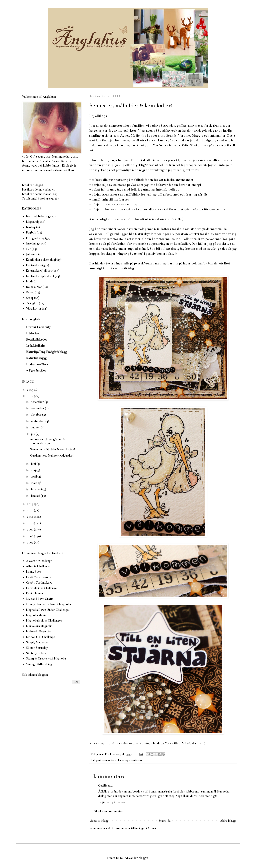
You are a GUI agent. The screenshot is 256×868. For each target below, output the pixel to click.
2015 (30, 390)
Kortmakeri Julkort (39, 271)
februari (37, 489)
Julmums (32, 254)
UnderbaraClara (37, 364)
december (38, 402)
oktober (36, 415)
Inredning (32, 243)
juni (34, 464)
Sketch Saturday (37, 648)
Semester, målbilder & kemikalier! (52, 449)
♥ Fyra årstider (36, 370)
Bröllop (31, 227)
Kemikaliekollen (37, 340)
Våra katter (34, 309)
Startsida (164, 821)
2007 (30, 542)
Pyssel (30, 292)
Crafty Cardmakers (39, 583)
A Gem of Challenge (39, 561)
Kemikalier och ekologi (115, 760)
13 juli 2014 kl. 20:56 (112, 802)
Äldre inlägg (228, 821)
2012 (30, 510)
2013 (30, 504)
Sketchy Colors (36, 653)
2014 (30, 396)
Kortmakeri (137, 760)
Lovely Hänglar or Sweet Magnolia (48, 604)
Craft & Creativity (38, 327)
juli (33, 434)
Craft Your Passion (38, 577)
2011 (30, 517)
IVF (29, 249)
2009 (30, 529)
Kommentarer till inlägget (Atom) (134, 828)
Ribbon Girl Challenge (40, 637)
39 (54, 190)
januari (36, 496)
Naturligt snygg (36, 358)
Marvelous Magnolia (39, 626)
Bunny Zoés (33, 572)
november (38, 408)
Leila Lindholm (36, 346)
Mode (30, 281)
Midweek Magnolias (39, 631)
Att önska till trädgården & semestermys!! (47, 441)
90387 (55, 199)
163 (55, 194)
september (38, 421)
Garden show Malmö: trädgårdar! (52, 456)
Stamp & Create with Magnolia (46, 658)
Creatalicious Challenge (41, 588)
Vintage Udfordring (39, 664)
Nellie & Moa (34, 287)
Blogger (143, 858)
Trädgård (32, 303)
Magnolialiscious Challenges (44, 621)
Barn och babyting (38, 216)
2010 (30, 523)
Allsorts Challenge (38, 566)
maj (34, 470)
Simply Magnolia (37, 642)
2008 (30, 536)
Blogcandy (33, 222)
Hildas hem (33, 333)
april (34, 477)
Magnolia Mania (36, 615)
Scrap (30, 298)
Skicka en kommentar (109, 811)
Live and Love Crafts (40, 599)
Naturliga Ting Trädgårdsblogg (46, 352)
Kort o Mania (34, 593)
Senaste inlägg (99, 821)
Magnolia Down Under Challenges (48, 610)
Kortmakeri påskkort (40, 276)
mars (34, 483)
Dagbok (31, 232)
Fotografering (35, 238)
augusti (36, 427)
